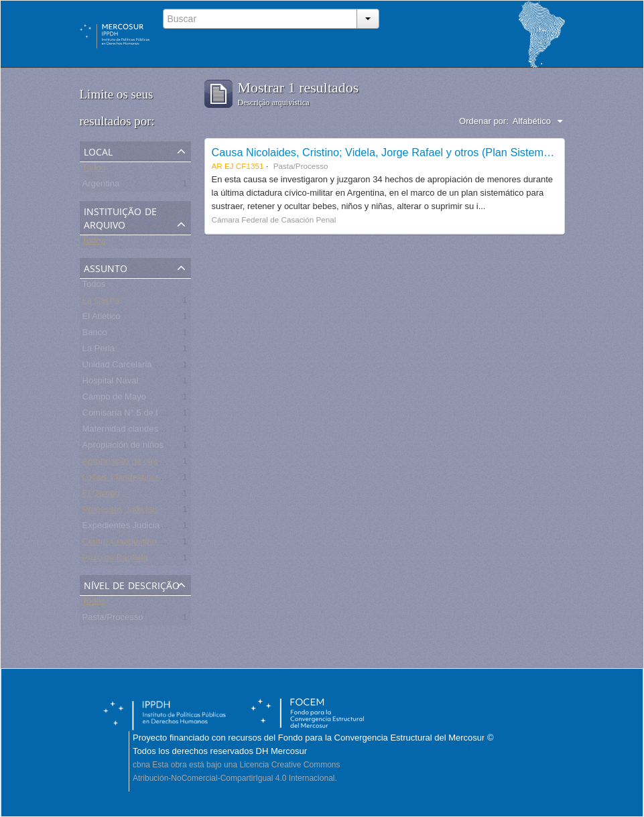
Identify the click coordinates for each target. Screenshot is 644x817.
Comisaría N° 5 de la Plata (134, 415)
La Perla (99, 351)
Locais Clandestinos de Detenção (147, 480)
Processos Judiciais (121, 512)
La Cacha (101, 303)
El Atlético (102, 319)
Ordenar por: (484, 121)
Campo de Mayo (114, 399)
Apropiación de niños (123, 447)
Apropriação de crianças (129, 463)
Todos (94, 170)
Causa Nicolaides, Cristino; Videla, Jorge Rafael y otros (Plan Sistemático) (391, 152)
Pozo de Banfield (115, 560)
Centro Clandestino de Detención (147, 544)
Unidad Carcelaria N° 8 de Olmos (147, 367)
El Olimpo (101, 496)
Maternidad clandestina (127, 431)
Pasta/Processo (113, 620)
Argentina (101, 186)
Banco (95, 335)
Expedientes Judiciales (127, 528)
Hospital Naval (111, 383)
